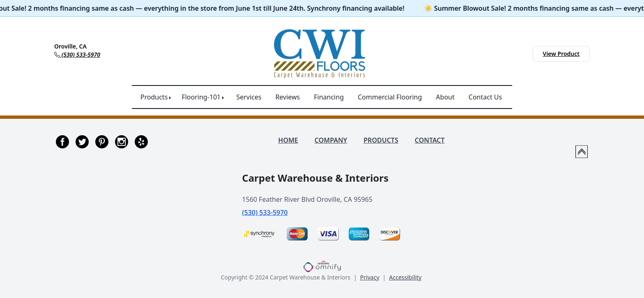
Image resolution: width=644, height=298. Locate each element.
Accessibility (405, 277)
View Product (561, 54)
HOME (288, 140)
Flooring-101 (201, 97)
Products (154, 97)
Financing (329, 97)
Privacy (370, 277)
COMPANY (331, 140)
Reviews (287, 97)
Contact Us (485, 97)
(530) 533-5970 (265, 213)
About (445, 97)
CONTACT (430, 140)
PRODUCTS (381, 140)
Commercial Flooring (390, 97)
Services (249, 97)
